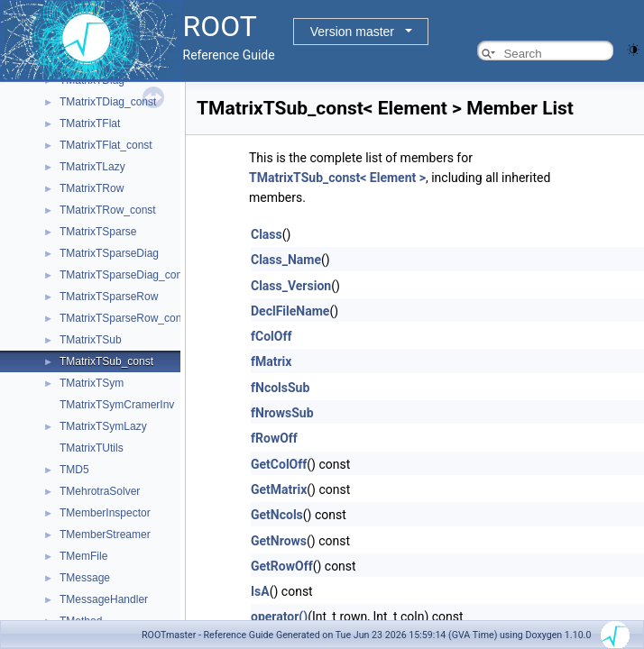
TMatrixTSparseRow (109, 297)
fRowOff (274, 438)
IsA (260, 591)
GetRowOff (282, 566)
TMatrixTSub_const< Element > (337, 178)
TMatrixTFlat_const (106, 145)
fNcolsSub (280, 388)
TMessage (85, 578)
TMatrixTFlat (90, 123)
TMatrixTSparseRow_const (125, 318)
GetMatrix (279, 489)
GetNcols (277, 515)
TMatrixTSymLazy (103, 426)
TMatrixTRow (92, 188)
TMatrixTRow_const (108, 210)
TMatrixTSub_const (106, 361)
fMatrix (271, 361)
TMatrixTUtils (92, 448)
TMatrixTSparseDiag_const (125, 275)
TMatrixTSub (91, 340)
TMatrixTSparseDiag (109, 253)
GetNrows (279, 541)
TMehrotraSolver (100, 491)
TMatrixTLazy (92, 167)
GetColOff (279, 464)
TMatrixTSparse (98, 232)
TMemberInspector (105, 513)
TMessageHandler (104, 599)
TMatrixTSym (92, 383)
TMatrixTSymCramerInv (117, 405)
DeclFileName (290, 311)
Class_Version (291, 286)
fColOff (271, 336)
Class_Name (286, 260)
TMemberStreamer (105, 535)
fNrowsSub (282, 413)
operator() (279, 617)
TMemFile (83, 556)
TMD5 (74, 470)
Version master (352, 32)
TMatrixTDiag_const (108, 102)
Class (267, 234)
